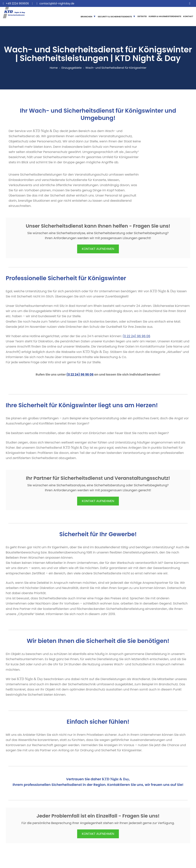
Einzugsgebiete (71, 68)
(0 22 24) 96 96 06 (136, 336)
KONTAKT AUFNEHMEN (98, 249)
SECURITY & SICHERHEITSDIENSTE (115, 17)
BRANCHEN (87, 17)
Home (54, 68)
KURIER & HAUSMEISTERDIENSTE (165, 16)
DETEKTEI (142, 16)
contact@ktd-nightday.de (57, 3)
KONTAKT (188, 16)
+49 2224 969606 (17, 3)
